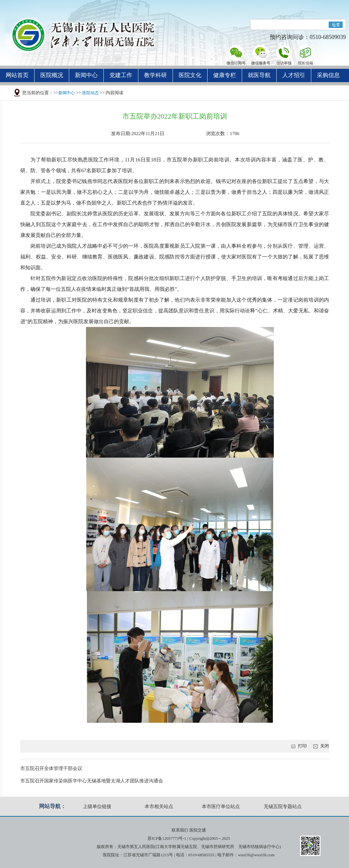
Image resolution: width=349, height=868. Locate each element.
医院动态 (90, 93)
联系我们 (180, 830)
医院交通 (198, 830)
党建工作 (121, 75)
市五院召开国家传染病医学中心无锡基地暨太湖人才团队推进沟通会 (92, 781)
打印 (302, 746)
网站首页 (17, 75)
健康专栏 (225, 75)
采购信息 (328, 75)
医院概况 (52, 75)
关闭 (325, 746)
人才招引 (294, 75)
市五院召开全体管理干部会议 (51, 768)
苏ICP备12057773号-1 (167, 838)
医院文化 (190, 75)
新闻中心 (86, 75)
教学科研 (155, 75)
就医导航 (259, 75)
